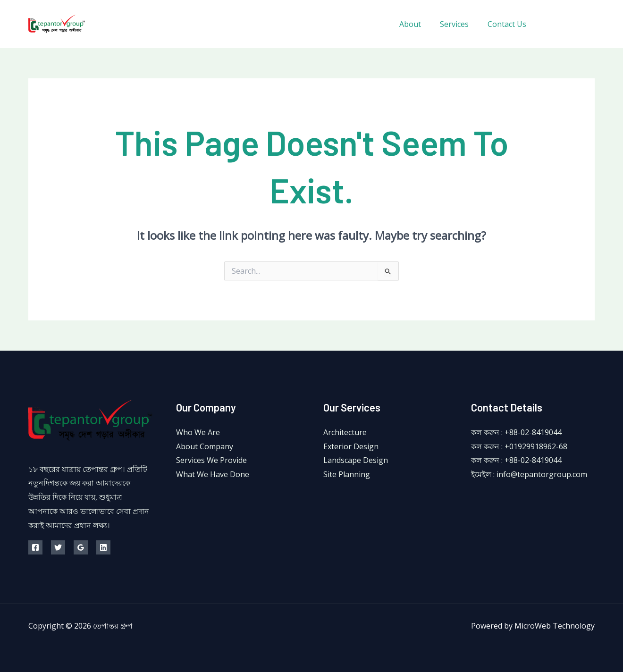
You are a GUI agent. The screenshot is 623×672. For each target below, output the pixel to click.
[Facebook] (549, 24)
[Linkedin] (103, 547)
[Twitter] (570, 24)
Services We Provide (211, 460)
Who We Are (198, 432)
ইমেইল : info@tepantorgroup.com (529, 474)
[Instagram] (591, 24)
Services (460, 24)
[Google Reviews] (81, 547)
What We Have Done (213, 474)
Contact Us (509, 24)
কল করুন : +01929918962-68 (519, 446)
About (420, 24)
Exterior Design (351, 446)
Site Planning (347, 474)
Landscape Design (356, 460)
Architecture (345, 432)
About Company (205, 446)
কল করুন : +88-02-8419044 (516, 432)
